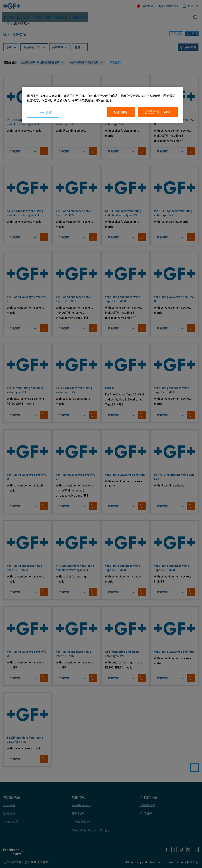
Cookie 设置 (43, 112)
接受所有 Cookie (158, 112)
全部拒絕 (121, 112)
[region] (102, 105)
